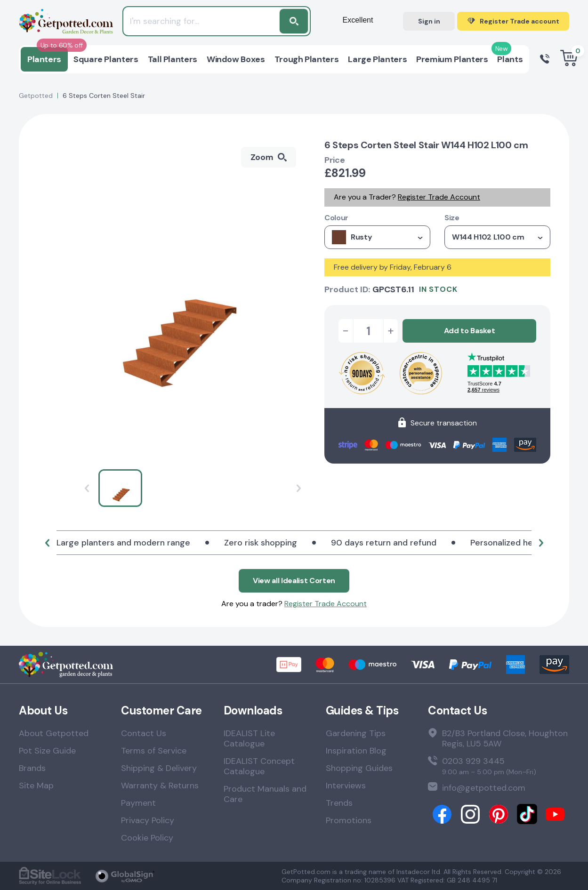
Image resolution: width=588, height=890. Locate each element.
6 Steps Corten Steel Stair (104, 96)
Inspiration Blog (356, 751)
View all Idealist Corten (294, 581)
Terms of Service (154, 751)
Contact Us (144, 733)
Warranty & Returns (160, 786)
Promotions (349, 820)
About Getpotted (54, 733)
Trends (339, 803)
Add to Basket (470, 331)
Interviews (346, 786)
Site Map (36, 786)
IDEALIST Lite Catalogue (249, 738)
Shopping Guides (359, 768)
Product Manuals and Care (265, 794)
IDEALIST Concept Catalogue (259, 766)
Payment (138, 803)
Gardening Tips (356, 733)
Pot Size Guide (47, 751)
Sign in (429, 21)
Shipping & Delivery (159, 768)
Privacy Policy (148, 820)
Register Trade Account (439, 197)
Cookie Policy (147, 838)
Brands (32, 768)
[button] (47, 543)
